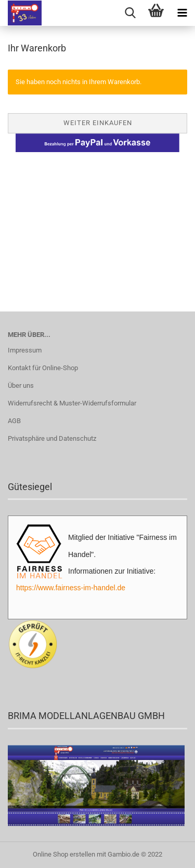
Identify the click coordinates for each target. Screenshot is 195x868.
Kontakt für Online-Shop (43, 368)
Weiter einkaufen (98, 123)
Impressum (25, 350)
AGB (14, 421)
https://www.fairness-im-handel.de (71, 588)
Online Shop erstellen (64, 854)
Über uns (21, 385)
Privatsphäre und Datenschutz (52, 438)
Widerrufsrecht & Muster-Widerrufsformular (72, 403)
